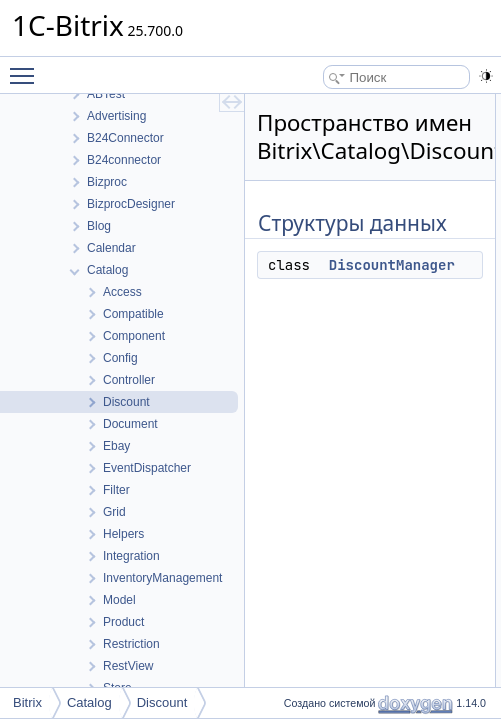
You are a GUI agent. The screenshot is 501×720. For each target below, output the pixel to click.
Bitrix (27, 702)
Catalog (89, 702)
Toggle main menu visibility (27, 67)
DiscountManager (392, 265)
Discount (162, 702)
